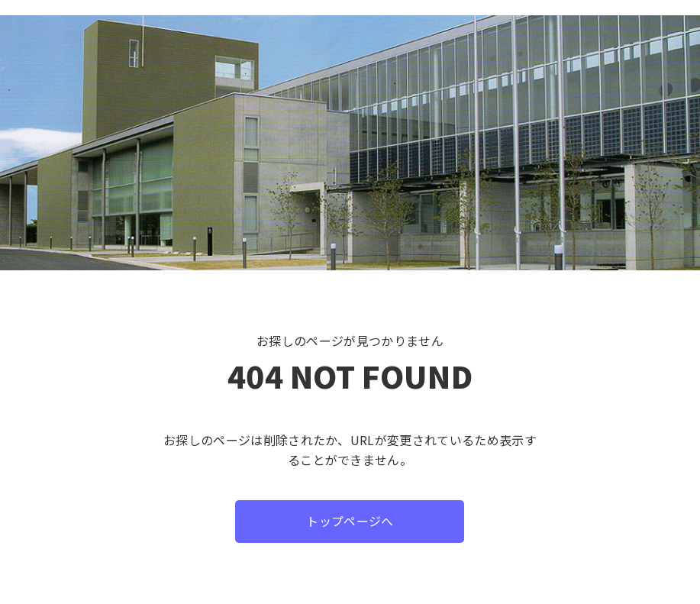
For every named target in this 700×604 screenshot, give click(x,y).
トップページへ (350, 521)
